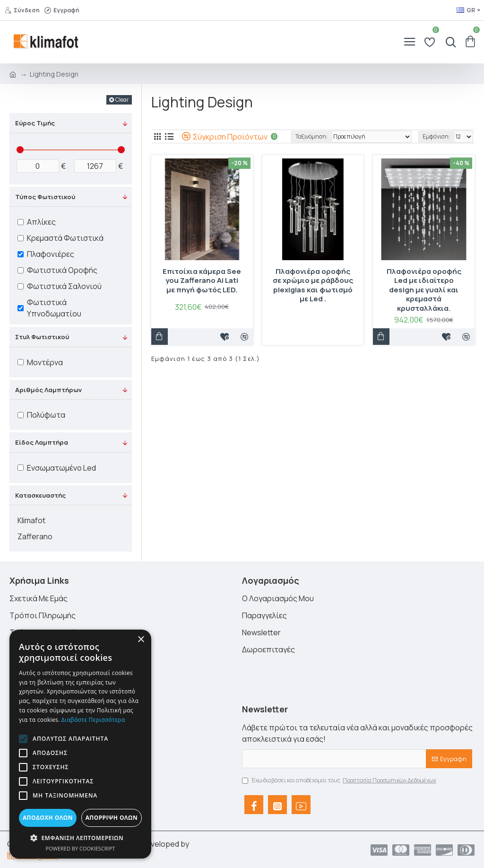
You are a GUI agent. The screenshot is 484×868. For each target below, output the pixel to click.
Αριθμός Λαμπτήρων (48, 390)
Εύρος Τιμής (35, 123)
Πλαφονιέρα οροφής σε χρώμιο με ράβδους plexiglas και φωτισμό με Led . (313, 285)
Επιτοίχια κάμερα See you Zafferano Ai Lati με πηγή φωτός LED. (202, 281)
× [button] (141, 640)
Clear (122, 100)
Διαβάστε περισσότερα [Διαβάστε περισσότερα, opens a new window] (93, 720)
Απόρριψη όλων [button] (112, 818)
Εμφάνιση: (436, 136)
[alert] (80, 744)
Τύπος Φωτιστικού (45, 197)
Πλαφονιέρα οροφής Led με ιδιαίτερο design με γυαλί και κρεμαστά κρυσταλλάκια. (424, 290)
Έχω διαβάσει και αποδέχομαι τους (340, 780)
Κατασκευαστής (40, 495)
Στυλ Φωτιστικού (42, 337)
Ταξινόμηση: (311, 136)
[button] (23, 739)
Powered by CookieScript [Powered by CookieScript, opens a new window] (81, 848)
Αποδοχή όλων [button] (48, 818)
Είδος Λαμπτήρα (42, 442)
